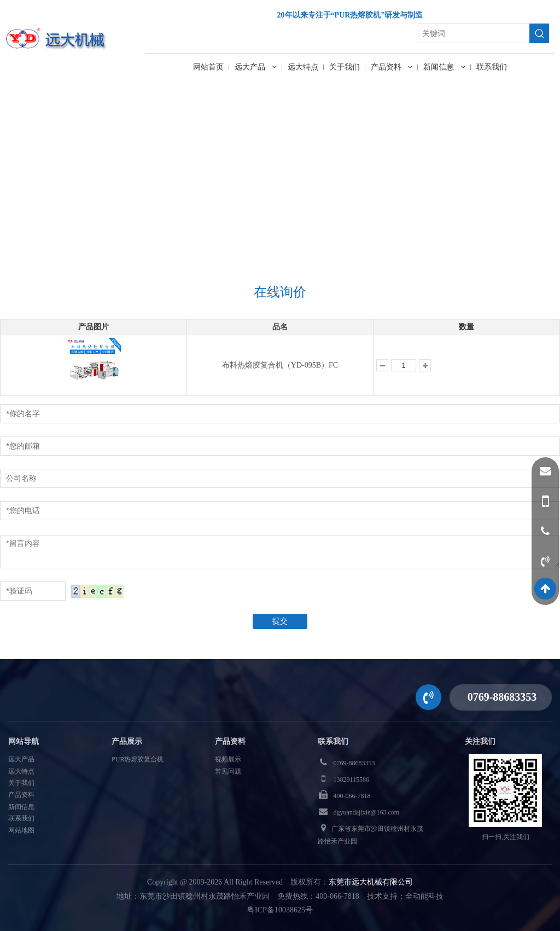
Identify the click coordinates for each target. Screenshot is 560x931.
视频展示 (228, 759)
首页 (282, 186)
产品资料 (392, 67)
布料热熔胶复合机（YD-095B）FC (280, 365)
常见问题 (228, 771)
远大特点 (303, 67)
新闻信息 (444, 67)
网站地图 (21, 830)
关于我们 (345, 67)
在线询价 (317, 186)
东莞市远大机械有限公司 (371, 882)
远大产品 (256, 67)
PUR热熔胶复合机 (138, 759)
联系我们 (492, 67)
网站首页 (208, 67)
